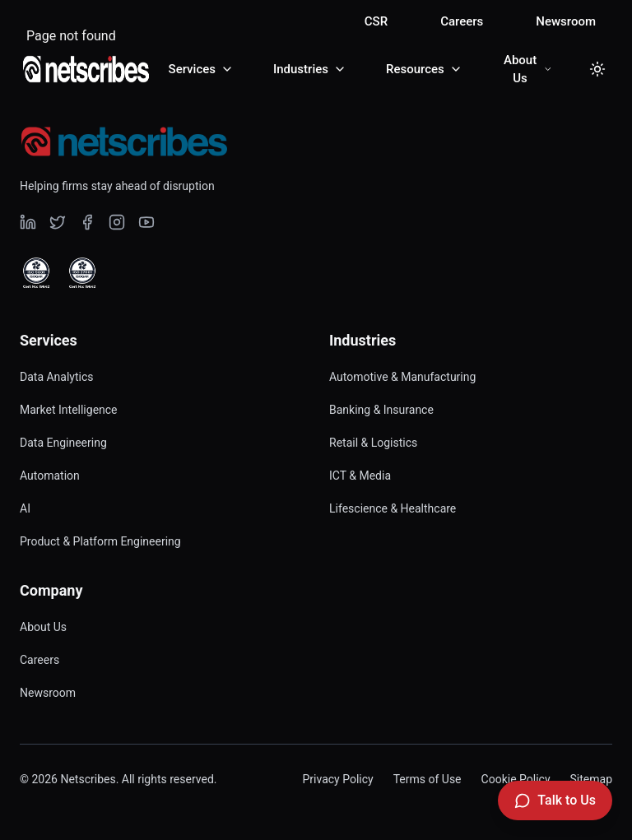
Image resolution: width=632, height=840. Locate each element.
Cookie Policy (516, 779)
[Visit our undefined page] (28, 222)
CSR (376, 21)
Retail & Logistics (373, 443)
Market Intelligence (69, 410)
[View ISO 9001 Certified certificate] (36, 273)
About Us (43, 627)
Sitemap (591, 779)
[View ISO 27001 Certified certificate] (82, 273)
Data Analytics (57, 377)
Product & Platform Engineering (100, 541)
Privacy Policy (337, 779)
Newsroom (566, 21)
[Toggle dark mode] (597, 69)
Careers (462, 21)
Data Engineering (63, 443)
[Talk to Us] (555, 801)
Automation (50, 476)
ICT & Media (360, 476)
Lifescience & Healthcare (393, 508)
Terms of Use (428, 779)
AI (25, 508)
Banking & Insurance (381, 410)
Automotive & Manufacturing (402, 377)
